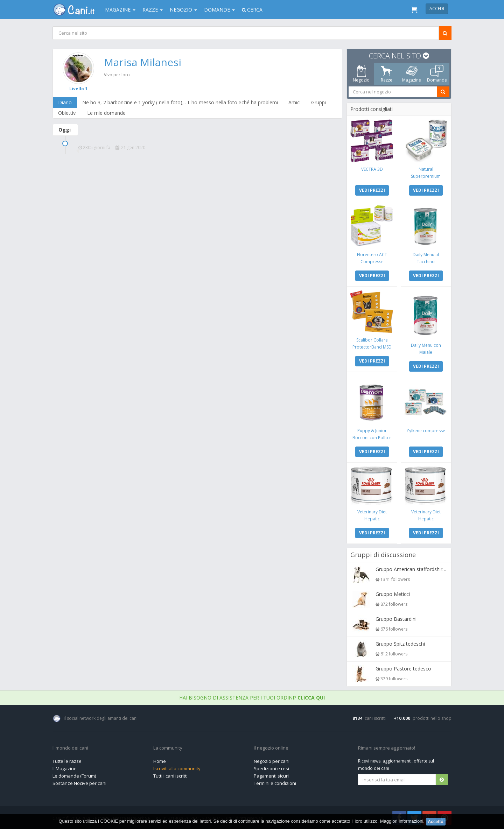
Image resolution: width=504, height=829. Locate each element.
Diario (65, 102)
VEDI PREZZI (372, 190)
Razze (153, 10)
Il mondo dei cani (70, 748)
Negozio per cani (272, 761)
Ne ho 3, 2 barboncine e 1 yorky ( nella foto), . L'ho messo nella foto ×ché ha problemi (180, 102)
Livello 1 (78, 89)
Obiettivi (67, 113)
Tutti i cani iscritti (170, 776)
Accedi (437, 9)
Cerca (252, 10)
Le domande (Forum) (74, 776)
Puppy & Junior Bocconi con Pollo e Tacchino (372, 438)
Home (160, 761)
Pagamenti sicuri (271, 776)
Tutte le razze (67, 761)
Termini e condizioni (275, 783)
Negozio (183, 10)
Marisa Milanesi (143, 62)
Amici (295, 102)
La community (168, 748)
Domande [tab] (437, 74)
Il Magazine (65, 768)
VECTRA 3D (372, 169)
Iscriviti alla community (177, 768)
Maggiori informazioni (402, 821)
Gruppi (318, 102)
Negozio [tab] (361, 74)
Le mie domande (106, 113)
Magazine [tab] (412, 74)
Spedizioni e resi (271, 768)
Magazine (120, 10)
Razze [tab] (387, 74)
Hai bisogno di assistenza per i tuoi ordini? (252, 698)
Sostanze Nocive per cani (79, 783)
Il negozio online (271, 748)
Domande (219, 10)
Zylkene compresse (426, 431)
